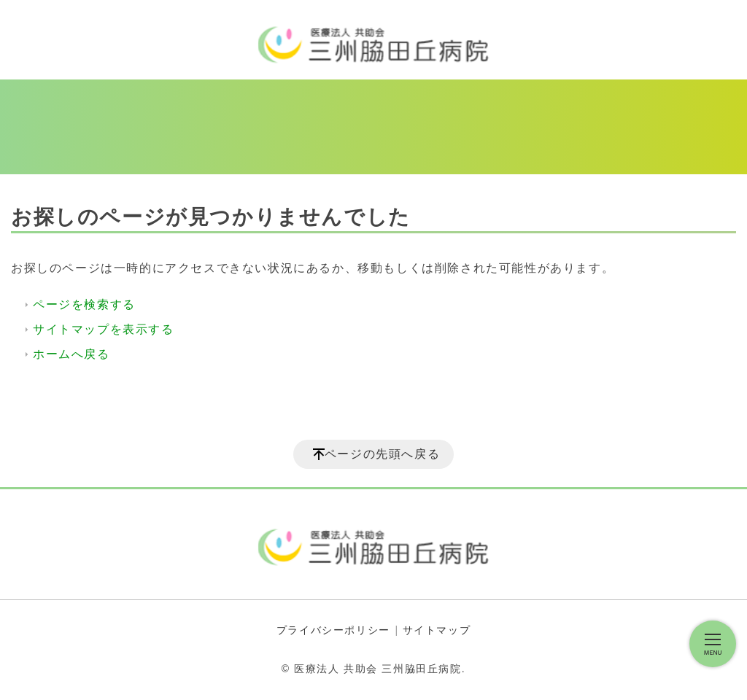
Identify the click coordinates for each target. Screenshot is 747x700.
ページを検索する (84, 304)
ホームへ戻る (71, 354)
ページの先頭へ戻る (382, 454)
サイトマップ (437, 630)
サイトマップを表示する (104, 329)
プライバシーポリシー (333, 630)
